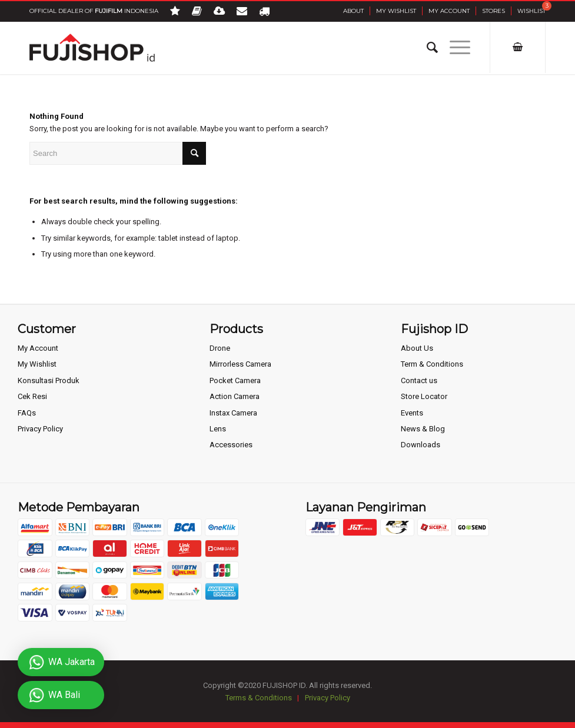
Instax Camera (233, 413)
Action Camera (235, 396)
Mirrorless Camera (240, 364)
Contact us (419, 380)
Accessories (231, 445)
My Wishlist (396, 11)
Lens (218, 429)
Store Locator (424, 396)
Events (412, 413)
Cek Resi (32, 396)
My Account (449, 11)
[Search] (426, 48)
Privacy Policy (40, 429)
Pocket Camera (235, 380)
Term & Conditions (432, 364)
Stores (493, 11)
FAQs (27, 413)
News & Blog (423, 429)
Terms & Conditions (259, 698)
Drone (220, 348)
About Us (417, 348)
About (353, 11)
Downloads (421, 445)
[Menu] (454, 48)
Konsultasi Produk (49, 380)
